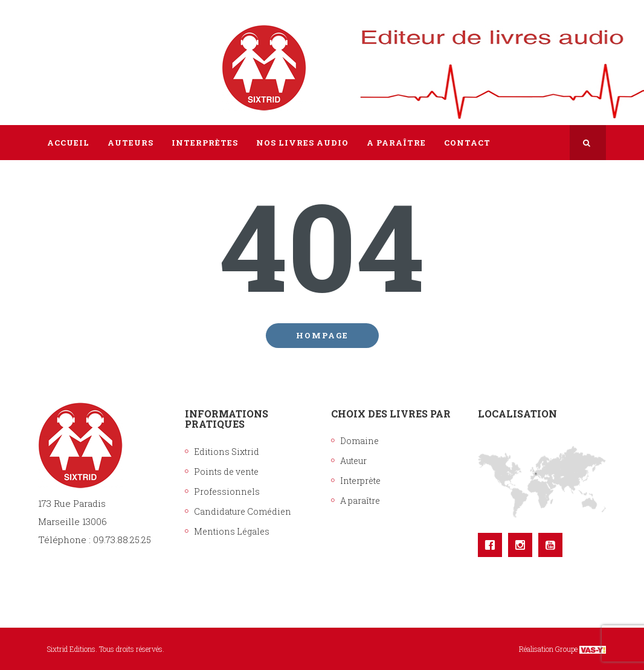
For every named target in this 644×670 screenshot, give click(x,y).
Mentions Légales (232, 531)
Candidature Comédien (243, 511)
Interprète (360, 481)
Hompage (322, 335)
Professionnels (227, 491)
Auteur (353, 461)
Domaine (359, 441)
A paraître (360, 501)
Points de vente (226, 472)
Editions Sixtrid (227, 452)
